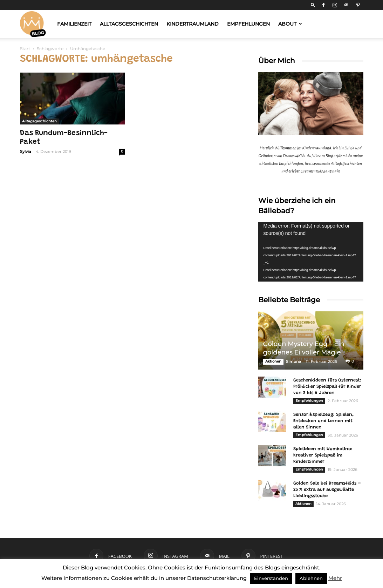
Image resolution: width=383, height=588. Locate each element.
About (290, 24)
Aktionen (273, 361)
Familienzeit (74, 24)
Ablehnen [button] (311, 578)
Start (25, 49)
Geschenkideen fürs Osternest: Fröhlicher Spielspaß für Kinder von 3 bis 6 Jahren (327, 387)
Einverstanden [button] (271, 578)
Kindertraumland (193, 24)
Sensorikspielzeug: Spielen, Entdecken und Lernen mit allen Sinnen (323, 421)
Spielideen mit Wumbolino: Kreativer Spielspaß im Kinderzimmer (323, 455)
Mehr (335, 578)
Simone (293, 361)
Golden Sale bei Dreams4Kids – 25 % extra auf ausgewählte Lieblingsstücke (327, 490)
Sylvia (26, 151)
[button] (313, 5)
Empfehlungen (248, 24)
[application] (311, 252)
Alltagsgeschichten (129, 24)
